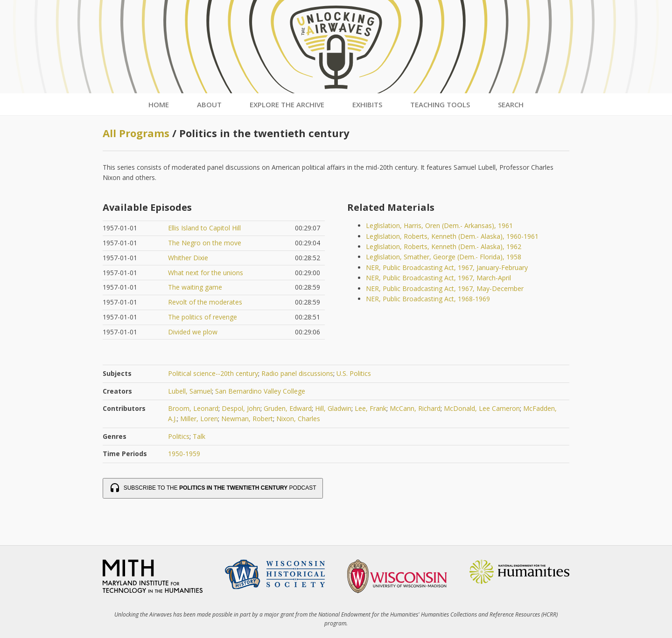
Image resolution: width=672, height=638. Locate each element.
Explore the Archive (287, 104)
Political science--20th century (213, 373)
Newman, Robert (247, 419)
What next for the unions (206, 273)
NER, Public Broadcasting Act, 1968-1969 (428, 299)
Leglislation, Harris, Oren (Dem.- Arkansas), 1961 (439, 225)
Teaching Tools (440, 104)
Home (159, 104)
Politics (179, 436)
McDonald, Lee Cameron (482, 408)
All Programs (136, 133)
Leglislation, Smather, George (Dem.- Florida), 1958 (444, 257)
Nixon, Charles (298, 419)
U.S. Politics (354, 373)
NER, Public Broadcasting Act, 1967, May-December (445, 288)
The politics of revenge (203, 317)
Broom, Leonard (193, 408)
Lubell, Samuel (190, 391)
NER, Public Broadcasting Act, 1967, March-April (438, 278)
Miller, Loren (199, 419)
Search (511, 104)
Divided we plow (193, 332)
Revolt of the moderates (205, 302)
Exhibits (367, 104)
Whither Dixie (188, 258)
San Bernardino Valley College (260, 391)
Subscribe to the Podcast (213, 488)
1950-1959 (184, 454)
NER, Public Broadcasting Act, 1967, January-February (447, 267)
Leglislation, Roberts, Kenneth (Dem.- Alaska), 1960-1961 (452, 236)
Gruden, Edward (288, 408)
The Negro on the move (205, 243)
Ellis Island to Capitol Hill (204, 228)
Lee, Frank (371, 408)
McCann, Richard (415, 408)
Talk (199, 436)
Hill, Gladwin (333, 408)
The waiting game (195, 287)
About (209, 104)
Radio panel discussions (297, 373)
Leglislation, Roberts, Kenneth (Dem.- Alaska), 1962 (444, 246)
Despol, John (241, 408)
